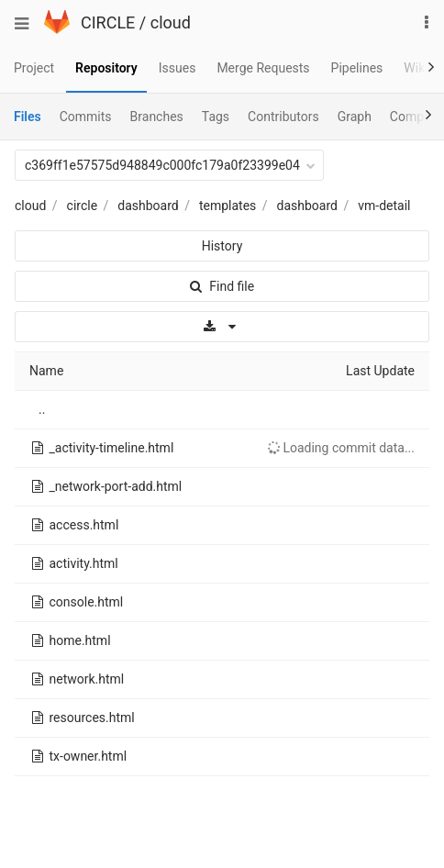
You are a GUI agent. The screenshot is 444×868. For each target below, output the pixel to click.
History (222, 246)
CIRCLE (108, 22)
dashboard (148, 206)
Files (28, 117)
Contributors (283, 117)
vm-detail (384, 206)
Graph (355, 117)
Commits (86, 117)
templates (228, 206)
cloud (171, 22)
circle (83, 206)
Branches (157, 117)
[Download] (222, 327)
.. (42, 409)
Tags (216, 117)
